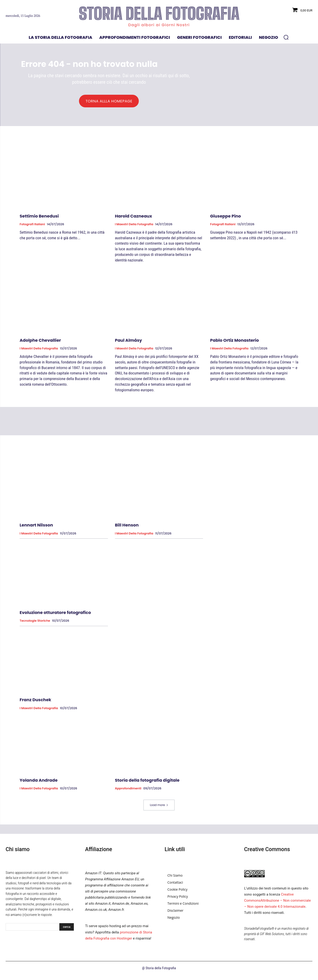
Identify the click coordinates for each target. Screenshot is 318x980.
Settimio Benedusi (39, 218)
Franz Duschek (35, 702)
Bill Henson (127, 527)
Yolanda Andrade (39, 782)
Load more (159, 807)
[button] (286, 37)
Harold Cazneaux (134, 218)
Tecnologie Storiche (35, 623)
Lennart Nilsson (36, 527)
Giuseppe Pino (225, 218)
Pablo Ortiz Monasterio (234, 342)
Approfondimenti (128, 791)
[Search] (67, 929)
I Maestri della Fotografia (134, 226)
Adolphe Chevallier (40, 342)
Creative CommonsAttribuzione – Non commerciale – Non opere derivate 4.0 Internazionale (277, 903)
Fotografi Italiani (32, 226)
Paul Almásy (129, 342)
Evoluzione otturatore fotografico (55, 615)
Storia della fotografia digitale (147, 782)
